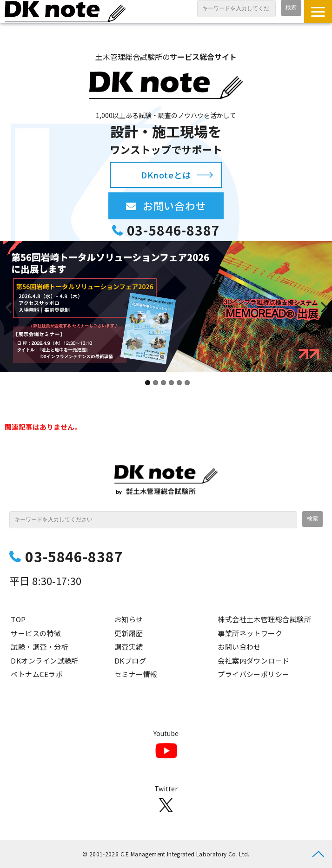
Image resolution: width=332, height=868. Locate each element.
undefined (14, 307)
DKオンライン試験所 (45, 661)
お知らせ (129, 619)
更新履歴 (129, 633)
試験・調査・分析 (40, 647)
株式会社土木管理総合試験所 (264, 619)
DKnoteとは (166, 175)
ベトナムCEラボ (37, 674)
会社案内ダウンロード (254, 661)
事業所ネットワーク (250, 633)
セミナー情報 (136, 674)
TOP (18, 619)
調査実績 (129, 647)
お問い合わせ (183, 205)
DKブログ (130, 661)
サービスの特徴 (36, 633)
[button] (318, 12)
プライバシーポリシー (254, 674)
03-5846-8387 (173, 230)
